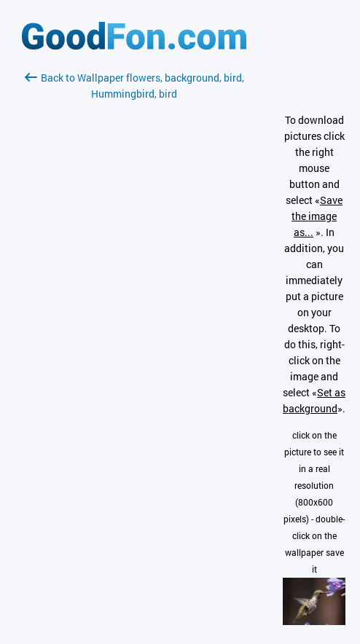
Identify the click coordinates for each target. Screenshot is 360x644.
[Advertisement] (134, 275)
